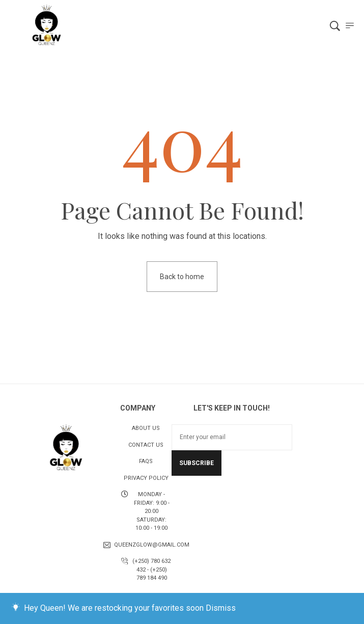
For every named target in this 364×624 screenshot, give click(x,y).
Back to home (182, 277)
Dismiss (221, 608)
